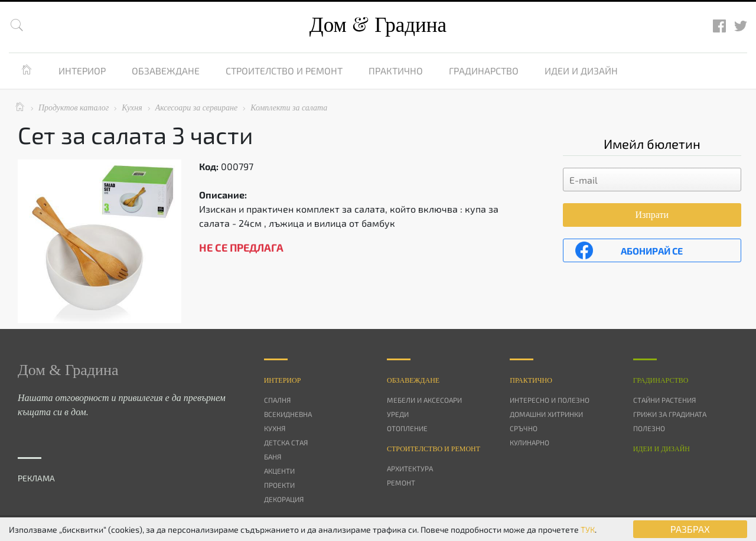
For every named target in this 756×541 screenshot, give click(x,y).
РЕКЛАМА (36, 478)
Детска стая (286, 442)
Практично (396, 71)
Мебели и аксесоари (424, 400)
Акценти (279, 471)
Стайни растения (664, 400)
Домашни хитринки (546, 414)
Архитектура (410, 468)
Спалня (277, 400)
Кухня (275, 428)
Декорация (284, 499)
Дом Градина (378, 25)
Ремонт (401, 483)
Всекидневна (288, 414)
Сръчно (524, 428)
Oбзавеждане (413, 380)
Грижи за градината (670, 414)
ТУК (588, 529)
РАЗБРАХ (690, 529)
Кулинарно (529, 442)
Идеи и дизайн (581, 71)
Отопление (407, 428)
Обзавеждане (166, 71)
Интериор (82, 71)
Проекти (279, 485)
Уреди (398, 414)
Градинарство (484, 71)
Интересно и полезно (550, 400)
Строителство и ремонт (284, 71)
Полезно (649, 428)
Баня (273, 457)
